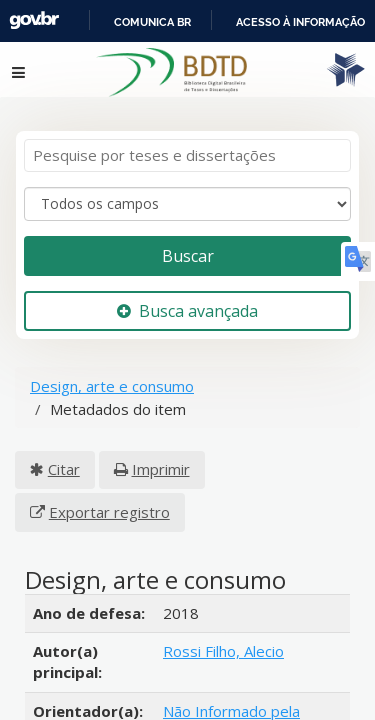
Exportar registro (109, 494)
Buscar (188, 237)
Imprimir (161, 451)
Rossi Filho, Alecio (223, 633)
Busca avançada (187, 292)
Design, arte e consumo (112, 368)
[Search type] (187, 186)
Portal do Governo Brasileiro (151, 21)
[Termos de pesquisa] (187, 137)
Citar (64, 451)
